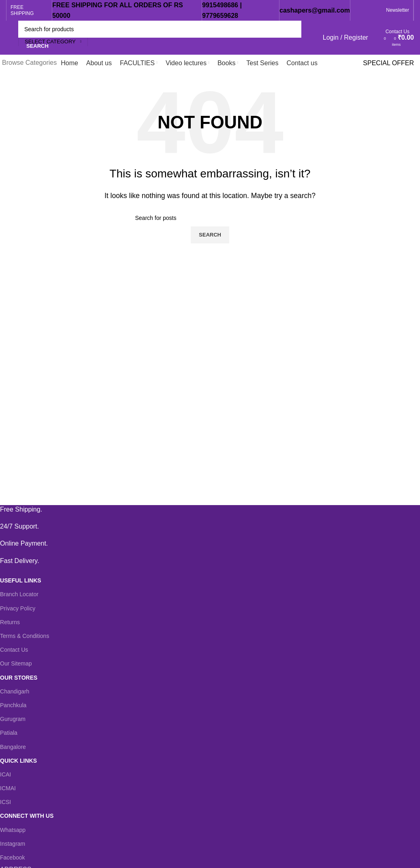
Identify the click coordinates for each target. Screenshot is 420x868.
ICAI (5, 774)
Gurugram (13, 719)
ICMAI (8, 788)
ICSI (5, 802)
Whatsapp (13, 830)
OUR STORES (19, 678)
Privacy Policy (18, 608)
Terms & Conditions (25, 636)
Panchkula (13, 705)
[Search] (160, 29)
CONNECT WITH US (27, 816)
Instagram (13, 844)
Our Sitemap (16, 663)
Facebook (12, 857)
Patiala (9, 733)
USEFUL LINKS (21, 580)
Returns (10, 622)
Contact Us (14, 650)
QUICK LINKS (18, 761)
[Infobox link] (204, 510)
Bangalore (13, 747)
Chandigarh (15, 691)
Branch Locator (19, 594)
